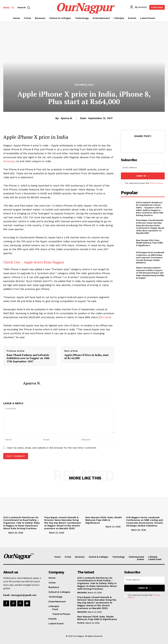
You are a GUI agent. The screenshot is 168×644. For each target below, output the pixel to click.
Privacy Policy (156, 183)
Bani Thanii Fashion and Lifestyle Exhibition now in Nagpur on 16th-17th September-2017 (29, 358)
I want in (143, 176)
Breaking (82, 593)
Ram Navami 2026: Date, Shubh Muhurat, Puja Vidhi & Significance (149, 243)
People (81, 623)
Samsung (9, 161)
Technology (84, 85)
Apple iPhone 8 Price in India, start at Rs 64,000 (86, 357)
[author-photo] (5, 532)
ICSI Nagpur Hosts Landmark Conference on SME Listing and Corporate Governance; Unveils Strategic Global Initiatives (150, 257)
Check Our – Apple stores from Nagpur (34, 262)
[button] (24, 7)
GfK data (105, 317)
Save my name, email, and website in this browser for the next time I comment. (52, 448)
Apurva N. (67, 118)
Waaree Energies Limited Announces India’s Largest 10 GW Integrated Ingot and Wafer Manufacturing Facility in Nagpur (150, 273)
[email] (143, 167)
